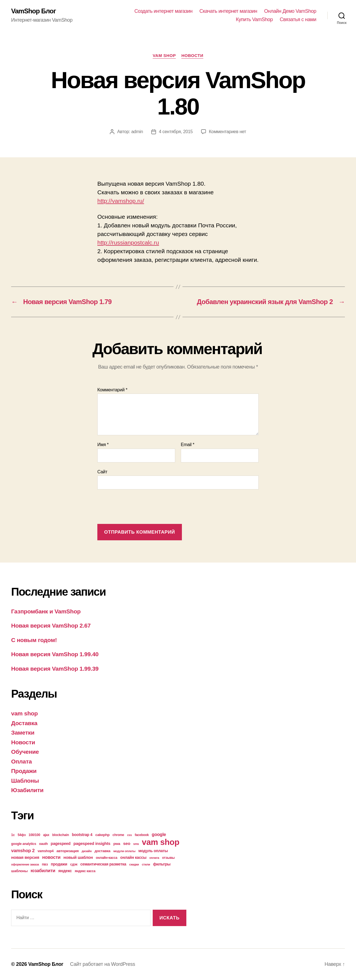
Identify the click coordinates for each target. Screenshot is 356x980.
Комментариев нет (228, 132)
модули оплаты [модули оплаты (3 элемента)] (124, 851)
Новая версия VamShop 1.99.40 (55, 654)
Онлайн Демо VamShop (290, 11)
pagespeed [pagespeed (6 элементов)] (60, 844)
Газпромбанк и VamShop (46, 611)
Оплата (21, 761)
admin (137, 132)
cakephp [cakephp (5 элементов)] (102, 835)
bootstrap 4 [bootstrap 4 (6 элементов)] (82, 835)
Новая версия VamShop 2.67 (51, 625)
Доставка (24, 723)
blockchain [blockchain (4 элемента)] (61, 835)
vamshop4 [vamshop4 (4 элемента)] (45, 851)
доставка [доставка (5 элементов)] (102, 851)
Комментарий (112, 390)
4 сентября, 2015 (176, 132)
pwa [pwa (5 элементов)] (117, 844)
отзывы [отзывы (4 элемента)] (168, 858)
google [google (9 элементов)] (159, 834)
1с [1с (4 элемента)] (13, 835)
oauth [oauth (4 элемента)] (43, 844)
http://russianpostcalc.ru (128, 242)
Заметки (23, 732)
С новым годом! (34, 640)
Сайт (102, 472)
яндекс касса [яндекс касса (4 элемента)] (85, 871)
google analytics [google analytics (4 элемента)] (24, 844)
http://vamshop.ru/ (121, 201)
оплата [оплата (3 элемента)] (154, 858)
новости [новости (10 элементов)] (51, 857)
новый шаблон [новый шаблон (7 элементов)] (78, 857)
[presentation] (140, 507)
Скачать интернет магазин (228, 11)
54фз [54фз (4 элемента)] (22, 835)
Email (188, 445)
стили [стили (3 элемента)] (146, 864)
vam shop (164, 55)
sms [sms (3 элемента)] (136, 844)
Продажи (24, 771)
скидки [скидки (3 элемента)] (134, 864)
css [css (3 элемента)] (129, 835)
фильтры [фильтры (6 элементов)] (162, 864)
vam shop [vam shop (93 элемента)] (161, 842)
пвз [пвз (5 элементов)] (45, 864)
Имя (103, 445)
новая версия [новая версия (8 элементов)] (25, 857)
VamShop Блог (34, 11)
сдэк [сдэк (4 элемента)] (74, 864)
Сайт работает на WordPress (103, 964)
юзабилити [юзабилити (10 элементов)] (43, 871)
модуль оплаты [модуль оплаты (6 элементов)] (153, 851)
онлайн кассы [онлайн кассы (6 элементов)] (133, 857)
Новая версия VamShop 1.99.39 (55, 669)
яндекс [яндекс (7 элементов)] (65, 871)
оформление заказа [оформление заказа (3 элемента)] (25, 864)
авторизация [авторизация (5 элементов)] (68, 851)
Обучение (25, 752)
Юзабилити (27, 790)
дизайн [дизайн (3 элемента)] (87, 851)
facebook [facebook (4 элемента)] (142, 835)
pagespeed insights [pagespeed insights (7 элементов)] (92, 844)
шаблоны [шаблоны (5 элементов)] (19, 871)
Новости (192, 55)
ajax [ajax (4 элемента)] (46, 835)
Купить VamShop (254, 19)
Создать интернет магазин (163, 11)
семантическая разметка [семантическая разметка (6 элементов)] (103, 864)
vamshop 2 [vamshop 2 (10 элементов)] (23, 851)
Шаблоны (25, 781)
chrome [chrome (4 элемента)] (118, 835)
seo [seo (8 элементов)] (127, 843)
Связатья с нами (298, 19)
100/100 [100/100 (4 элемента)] (34, 835)
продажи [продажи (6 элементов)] (59, 864)
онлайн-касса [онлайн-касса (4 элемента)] (107, 858)
